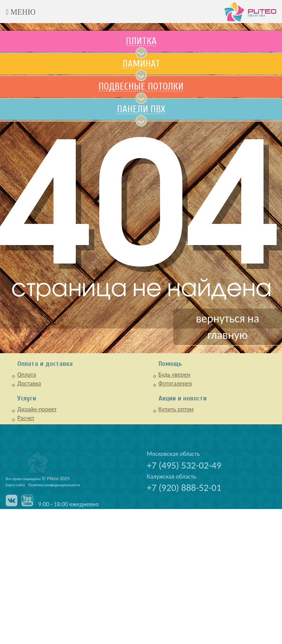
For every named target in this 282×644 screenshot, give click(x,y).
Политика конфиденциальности (54, 485)
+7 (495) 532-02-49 (184, 465)
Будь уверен (174, 375)
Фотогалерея (175, 383)
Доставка (29, 383)
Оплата (27, 375)
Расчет (26, 418)
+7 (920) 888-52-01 (184, 488)
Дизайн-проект (37, 409)
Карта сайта (15, 485)
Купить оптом (176, 409)
